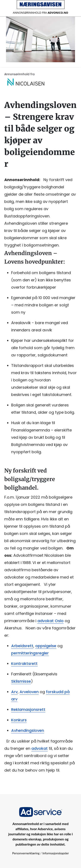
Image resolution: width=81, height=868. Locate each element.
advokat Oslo (50, 621)
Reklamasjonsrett (28, 709)
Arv (14, 692)
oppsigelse (46, 646)
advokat (40, 748)
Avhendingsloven (28, 730)
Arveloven (29, 692)
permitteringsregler (30, 653)
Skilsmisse (21, 681)
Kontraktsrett (24, 664)
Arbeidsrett (22, 646)
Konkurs (19, 720)
